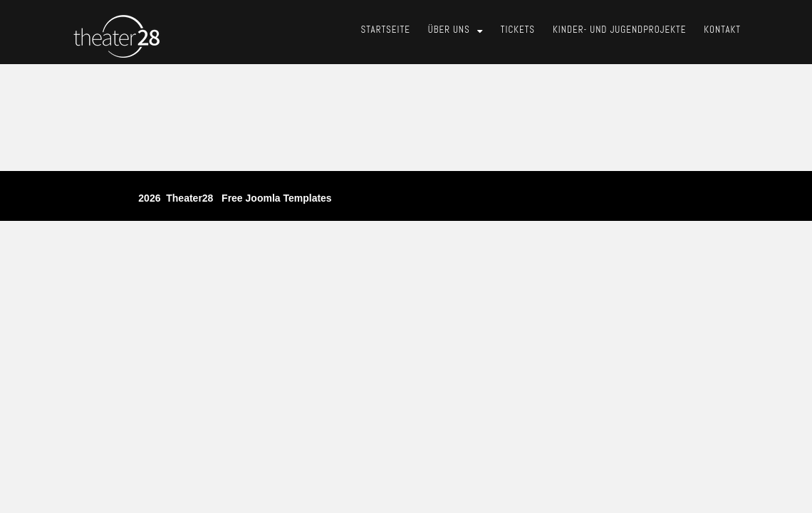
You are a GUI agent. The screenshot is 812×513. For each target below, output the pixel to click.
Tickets (518, 30)
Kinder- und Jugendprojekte (619, 30)
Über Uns (449, 30)
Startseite (386, 30)
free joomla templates (277, 198)
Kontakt (722, 30)
